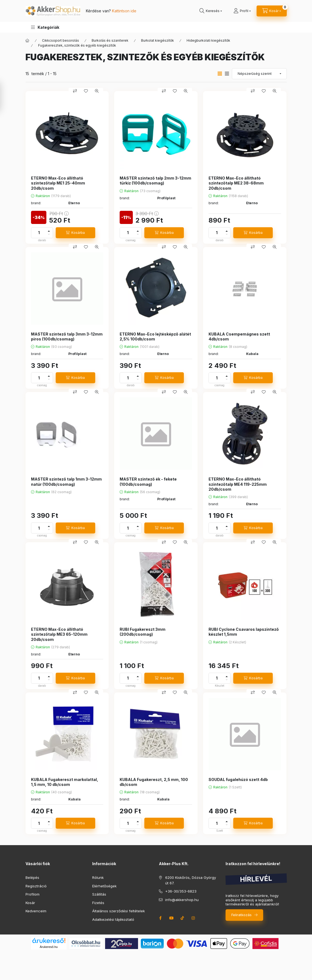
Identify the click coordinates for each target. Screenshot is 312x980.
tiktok (182, 918)
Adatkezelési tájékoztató (113, 919)
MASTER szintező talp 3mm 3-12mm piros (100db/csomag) (67, 336)
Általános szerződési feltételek (119, 911)
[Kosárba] (75, 233)
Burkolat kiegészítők (158, 40)
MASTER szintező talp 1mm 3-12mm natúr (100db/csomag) (66, 482)
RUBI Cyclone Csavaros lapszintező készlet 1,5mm (244, 632)
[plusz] (49, 231)
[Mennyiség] (39, 233)
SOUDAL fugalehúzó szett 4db (238, 779)
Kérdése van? (111, 11)
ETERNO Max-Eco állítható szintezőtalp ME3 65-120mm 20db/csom (59, 634)
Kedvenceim (36, 911)
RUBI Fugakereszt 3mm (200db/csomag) (143, 632)
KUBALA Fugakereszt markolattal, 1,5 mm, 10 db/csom (65, 782)
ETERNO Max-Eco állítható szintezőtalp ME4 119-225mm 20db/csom (238, 484)
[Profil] (242, 11)
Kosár (30, 903)
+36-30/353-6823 (181, 891)
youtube (172, 918)
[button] (45, 27)
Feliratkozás (241, 915)
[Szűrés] (5, 97)
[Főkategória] (27, 41)
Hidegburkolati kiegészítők (208, 40)
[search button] (211, 11)
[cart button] (272, 11)
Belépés (32, 877)
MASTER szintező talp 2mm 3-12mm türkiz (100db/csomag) (155, 181)
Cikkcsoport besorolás (61, 40)
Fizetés (98, 903)
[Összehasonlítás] (75, 91)
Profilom (33, 894)
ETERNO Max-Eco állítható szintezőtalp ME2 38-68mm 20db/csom (236, 183)
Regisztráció (36, 886)
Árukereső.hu (49, 947)
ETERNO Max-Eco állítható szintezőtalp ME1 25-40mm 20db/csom (58, 183)
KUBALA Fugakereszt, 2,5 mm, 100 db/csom (154, 782)
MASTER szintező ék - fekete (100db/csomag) (148, 482)
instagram (193, 918)
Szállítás (99, 894)
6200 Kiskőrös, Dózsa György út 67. (191, 880)
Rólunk (98, 877)
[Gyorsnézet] (97, 91)
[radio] (227, 74)
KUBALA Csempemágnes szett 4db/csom (239, 336)
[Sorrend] (259, 74)
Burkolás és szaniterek (110, 40)
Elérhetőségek (104, 886)
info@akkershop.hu (182, 900)
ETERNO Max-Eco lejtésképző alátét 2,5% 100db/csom (155, 336)
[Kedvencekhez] (86, 91)
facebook (161, 918)
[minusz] (49, 234)
